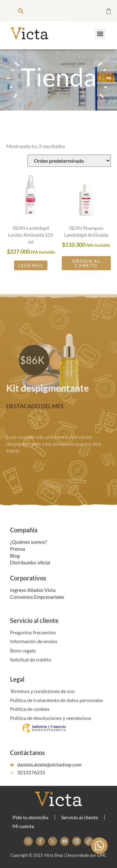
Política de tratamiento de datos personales (56, 706)
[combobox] (41, 11)
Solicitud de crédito (31, 666)
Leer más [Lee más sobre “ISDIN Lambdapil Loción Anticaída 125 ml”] (31, 270)
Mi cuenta (23, 826)
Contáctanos (27, 760)
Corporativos (28, 585)
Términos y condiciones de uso (42, 697)
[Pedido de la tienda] (69, 165)
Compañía (24, 537)
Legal (17, 686)
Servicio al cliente (34, 627)
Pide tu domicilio (30, 817)
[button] (100, 34)
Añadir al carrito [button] (86, 268)
